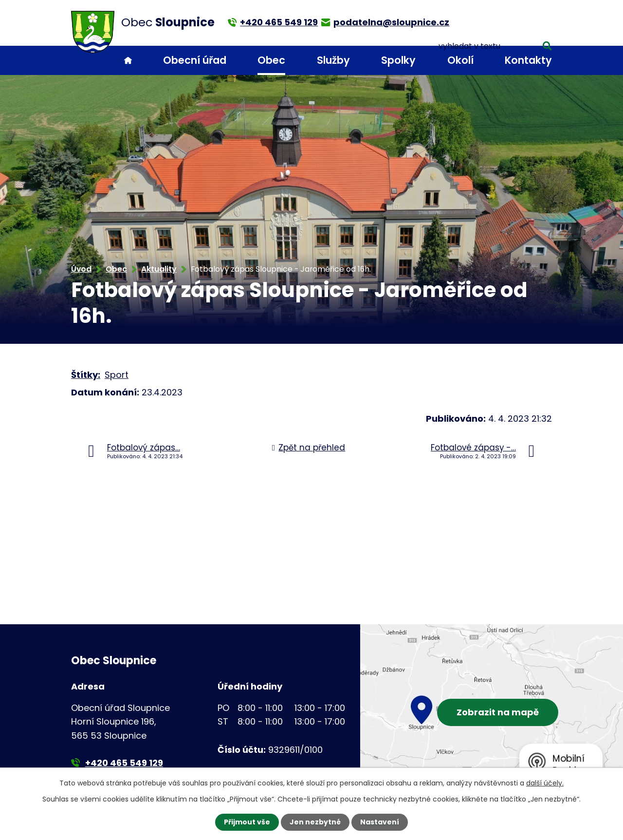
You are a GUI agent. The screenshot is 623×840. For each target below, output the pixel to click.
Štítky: (86, 375)
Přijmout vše (247, 822)
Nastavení (380, 822)
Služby (333, 60)
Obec (271, 60)
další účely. (545, 783)
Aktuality (159, 269)
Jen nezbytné (315, 822)
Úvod (128, 61)
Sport (117, 375)
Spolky (398, 60)
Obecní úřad (195, 60)
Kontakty (528, 60)
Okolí (460, 60)
